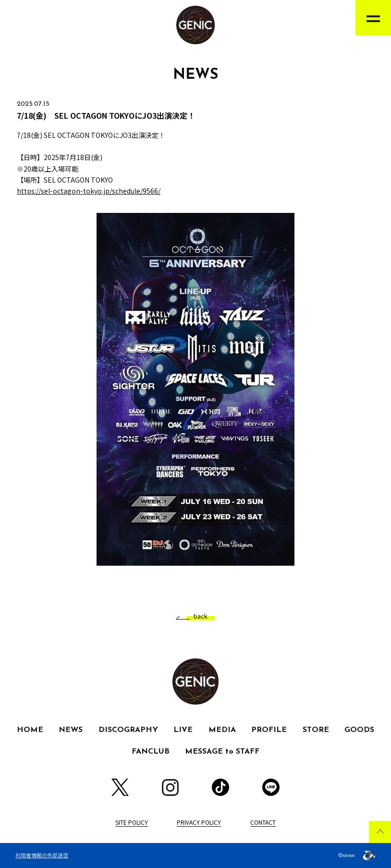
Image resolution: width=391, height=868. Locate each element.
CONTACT (263, 822)
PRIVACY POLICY (199, 822)
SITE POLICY (132, 822)
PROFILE (269, 730)
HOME (30, 730)
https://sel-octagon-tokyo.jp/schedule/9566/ (89, 191)
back (197, 616)
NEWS (71, 730)
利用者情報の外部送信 (42, 855)
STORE (316, 730)
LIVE (183, 730)
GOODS (359, 730)
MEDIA (222, 730)
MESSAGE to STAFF (222, 752)
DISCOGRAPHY (128, 730)
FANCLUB (151, 752)
